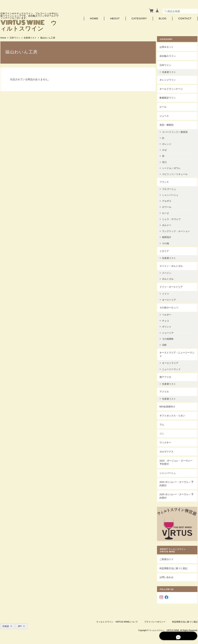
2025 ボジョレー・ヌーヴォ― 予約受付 (178, 495)
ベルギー (170, 314)
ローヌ (168, 212)
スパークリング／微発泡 (178, 131)
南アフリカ (168, 376)
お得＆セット (169, 46)
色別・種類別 (169, 124)
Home (94, 18)
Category (139, 18)
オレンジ (170, 143)
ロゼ (167, 149)
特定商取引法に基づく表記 (176, 565)
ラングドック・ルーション (179, 230)
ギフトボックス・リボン (175, 415)
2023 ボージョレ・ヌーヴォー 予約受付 (178, 461)
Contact (185, 18)
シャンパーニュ (173, 194)
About (115, 18)
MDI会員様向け (170, 406)
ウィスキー (168, 442)
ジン (165, 433)
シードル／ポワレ (174, 167)
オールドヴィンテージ (174, 88)
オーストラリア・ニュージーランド (179, 354)
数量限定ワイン (171, 97)
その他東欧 (171, 338)
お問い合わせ (169, 574)
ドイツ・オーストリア (174, 286)
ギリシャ (170, 326)
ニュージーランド (174, 368)
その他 (168, 242)
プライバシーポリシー (155, 618)
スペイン (170, 272)
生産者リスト (30, 37)
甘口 (167, 161)
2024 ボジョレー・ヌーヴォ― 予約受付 (178, 483)
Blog (163, 18)
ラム (165, 424)
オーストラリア (173, 362)
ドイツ (168, 293)
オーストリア (172, 299)
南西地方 (170, 236)
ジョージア (171, 332)
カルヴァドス (169, 451)
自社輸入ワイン (171, 55)
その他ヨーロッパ (172, 307)
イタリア (167, 250)
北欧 (167, 344)
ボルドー (170, 224)
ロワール (170, 206)
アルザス (170, 200)
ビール (166, 106)
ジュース (167, 115)
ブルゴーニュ (172, 188)
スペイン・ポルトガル (174, 265)
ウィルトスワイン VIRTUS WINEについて (117, 618)
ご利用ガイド (169, 556)
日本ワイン (15, 37)
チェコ (168, 320)
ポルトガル (171, 278)
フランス (167, 181)
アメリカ (167, 391)
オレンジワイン (171, 79)
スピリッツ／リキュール (178, 173)
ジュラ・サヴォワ (174, 218)
